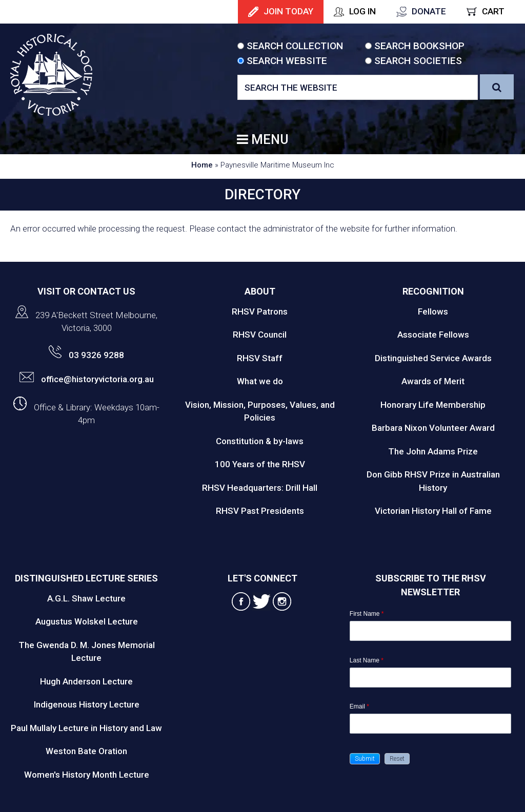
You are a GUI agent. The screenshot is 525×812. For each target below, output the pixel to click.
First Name (367, 614)
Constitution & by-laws (260, 441)
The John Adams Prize (433, 451)
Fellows (433, 311)
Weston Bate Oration (86, 751)
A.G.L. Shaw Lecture (86, 598)
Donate (429, 11)
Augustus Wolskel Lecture (87, 621)
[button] (365, 759)
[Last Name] (431, 678)
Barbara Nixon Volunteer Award (433, 428)
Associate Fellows (433, 335)
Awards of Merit (433, 381)
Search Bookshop (419, 46)
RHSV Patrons (260, 311)
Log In (362, 11)
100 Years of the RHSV (260, 464)
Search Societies (418, 61)
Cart (493, 11)
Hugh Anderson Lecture (86, 681)
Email (359, 706)
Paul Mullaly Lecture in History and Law (86, 728)
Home (202, 165)
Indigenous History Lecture (87, 704)
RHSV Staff (260, 358)
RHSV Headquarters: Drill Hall (260, 488)
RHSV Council (260, 335)
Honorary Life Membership (433, 405)
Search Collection (295, 46)
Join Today (288, 11)
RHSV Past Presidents (260, 511)
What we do (260, 381)
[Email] (431, 724)
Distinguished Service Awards (433, 358)
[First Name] (431, 631)
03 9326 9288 (86, 355)
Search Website (287, 61)
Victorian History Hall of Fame (433, 511)
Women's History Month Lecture (87, 775)
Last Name (367, 660)
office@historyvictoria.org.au (87, 379)
